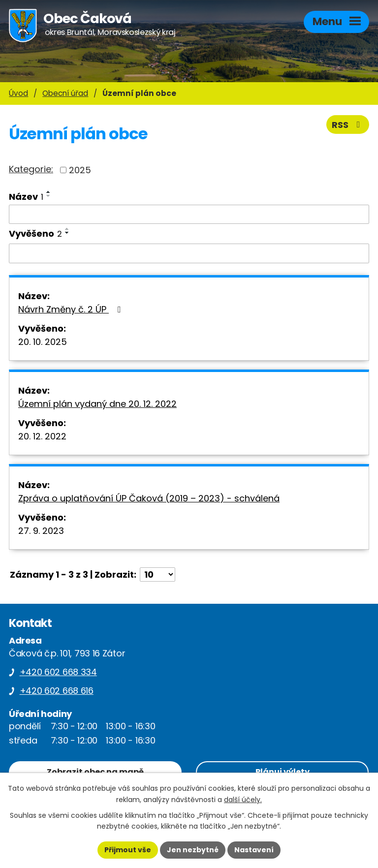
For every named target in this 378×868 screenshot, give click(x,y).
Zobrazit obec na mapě (95, 772)
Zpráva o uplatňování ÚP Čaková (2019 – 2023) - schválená (149, 498)
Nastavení (254, 850)
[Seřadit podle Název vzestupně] (49, 192)
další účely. (243, 800)
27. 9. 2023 (41, 531)
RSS (348, 125)
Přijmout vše (128, 850)
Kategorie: (31, 169)
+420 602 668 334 (58, 672)
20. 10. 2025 (43, 342)
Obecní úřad (65, 93)
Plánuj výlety (283, 772)
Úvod (18, 93)
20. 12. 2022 (42, 436)
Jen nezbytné (193, 850)
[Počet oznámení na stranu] (157, 574)
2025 (80, 170)
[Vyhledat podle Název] (189, 215)
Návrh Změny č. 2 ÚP (71, 309)
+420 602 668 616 (57, 691)
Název (26, 197)
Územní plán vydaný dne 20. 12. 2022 (97, 404)
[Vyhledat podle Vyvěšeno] (189, 253)
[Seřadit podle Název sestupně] (49, 196)
